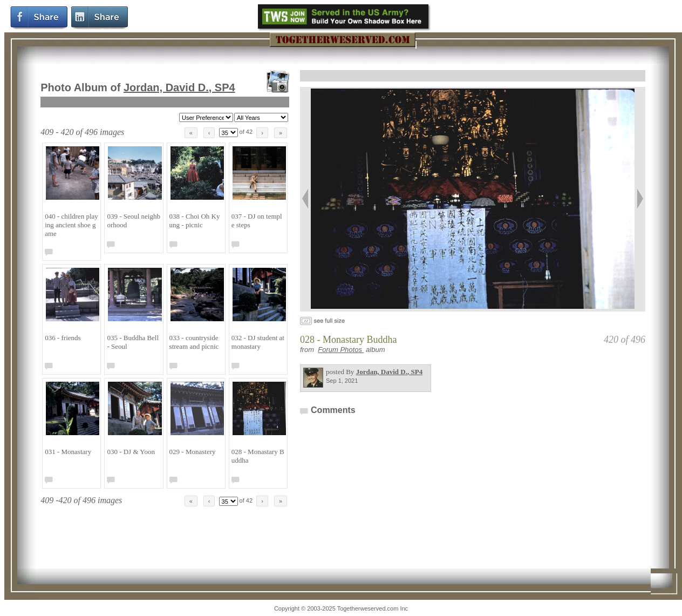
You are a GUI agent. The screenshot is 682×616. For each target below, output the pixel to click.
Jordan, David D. (179, 87)
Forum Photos (341, 350)
